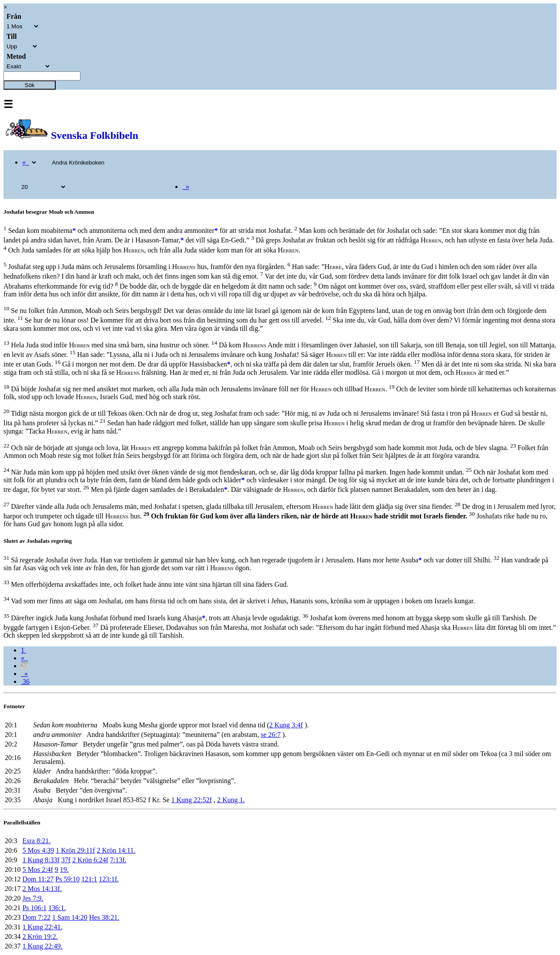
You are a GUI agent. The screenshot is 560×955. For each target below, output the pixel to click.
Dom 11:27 (38, 879)
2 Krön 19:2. (40, 937)
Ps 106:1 (34, 908)
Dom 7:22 (36, 917)
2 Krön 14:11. (116, 850)
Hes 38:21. (104, 917)
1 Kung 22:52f (192, 800)
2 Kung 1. (231, 800)
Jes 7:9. (33, 898)
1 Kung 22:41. (42, 927)
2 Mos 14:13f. (42, 889)
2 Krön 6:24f (90, 860)
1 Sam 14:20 (70, 917)
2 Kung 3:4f (286, 725)
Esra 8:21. (36, 841)
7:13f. (118, 860)
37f (66, 860)
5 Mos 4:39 (38, 850)
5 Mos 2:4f (37, 869)
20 (24, 666)
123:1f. (109, 879)
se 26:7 (271, 735)
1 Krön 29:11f (75, 850)
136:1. (57, 908)
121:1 (89, 879)
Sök (30, 85)
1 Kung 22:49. (42, 946)
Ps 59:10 (67, 879)
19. (64, 869)
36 (25, 681)
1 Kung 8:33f (41, 860)
